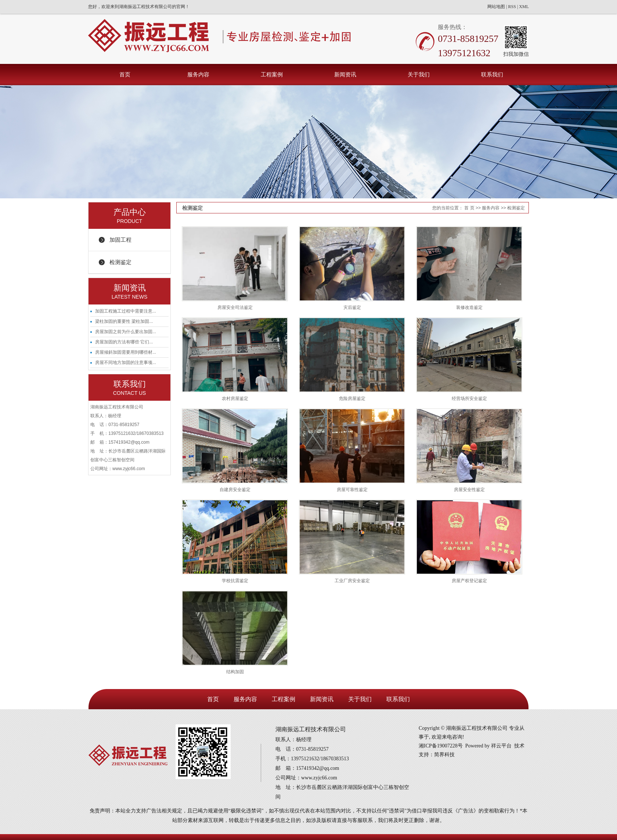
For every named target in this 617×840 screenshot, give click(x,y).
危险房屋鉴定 (352, 399)
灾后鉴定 (352, 307)
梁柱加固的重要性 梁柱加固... (124, 321)
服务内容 (198, 74)
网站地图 (496, 7)
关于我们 (419, 74)
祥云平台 (501, 746)
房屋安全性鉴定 (469, 490)
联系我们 (492, 74)
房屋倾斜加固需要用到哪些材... (126, 352)
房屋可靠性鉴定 (352, 490)
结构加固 (235, 672)
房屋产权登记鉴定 (469, 581)
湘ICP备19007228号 (441, 746)
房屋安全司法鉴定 (235, 307)
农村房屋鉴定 (235, 399)
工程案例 (272, 74)
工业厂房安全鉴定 (352, 581)
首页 (125, 74)
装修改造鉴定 (469, 307)
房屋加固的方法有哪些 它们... (124, 342)
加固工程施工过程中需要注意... (126, 311)
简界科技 (444, 755)
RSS (512, 7)
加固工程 (120, 240)
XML (524, 7)
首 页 (469, 208)
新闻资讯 (345, 74)
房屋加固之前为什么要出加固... (126, 332)
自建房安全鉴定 (235, 490)
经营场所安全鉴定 (469, 399)
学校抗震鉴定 (235, 581)
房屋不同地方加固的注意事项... (126, 363)
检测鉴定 (120, 262)
